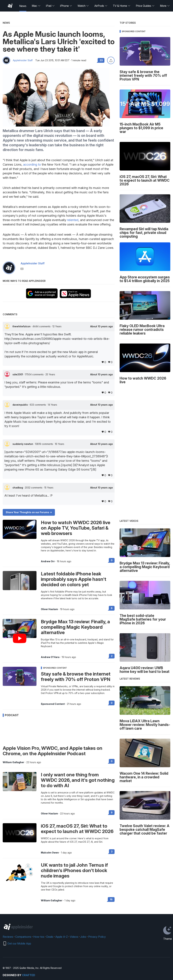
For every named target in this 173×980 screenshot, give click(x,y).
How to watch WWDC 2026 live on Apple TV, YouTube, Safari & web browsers (76, 528)
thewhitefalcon (22, 326)
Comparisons (23, 937)
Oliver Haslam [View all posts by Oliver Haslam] (49, 609)
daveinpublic (21, 405)
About (102, 326)
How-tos (39, 937)
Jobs (83, 937)
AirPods (101, 6)
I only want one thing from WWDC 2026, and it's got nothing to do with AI (78, 780)
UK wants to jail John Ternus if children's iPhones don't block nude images (74, 870)
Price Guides (145, 6)
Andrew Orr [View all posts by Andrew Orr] (48, 561)
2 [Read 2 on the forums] (112, 656)
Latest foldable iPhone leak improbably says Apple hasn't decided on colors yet (74, 579)
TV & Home (122, 6)
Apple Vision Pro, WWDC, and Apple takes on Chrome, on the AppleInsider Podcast (53, 751)
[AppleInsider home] (10, 6)
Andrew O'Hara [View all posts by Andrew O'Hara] (50, 657)
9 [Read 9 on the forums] (112, 812)
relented (73, 220)
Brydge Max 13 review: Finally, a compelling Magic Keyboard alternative (75, 627)
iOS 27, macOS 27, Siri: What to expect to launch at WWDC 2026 (77, 829)
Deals (50, 937)
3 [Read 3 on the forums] (112, 852)
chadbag (18, 488)
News (23, 6)
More (165, 6)
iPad (50, 6)
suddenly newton (23, 444)
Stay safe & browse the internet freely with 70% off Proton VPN (76, 677)
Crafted (29, 975)
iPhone (66, 6)
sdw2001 (18, 374)
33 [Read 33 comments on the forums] (101, 60)
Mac (36, 6)
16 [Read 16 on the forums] (111, 899)
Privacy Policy (97, 937)
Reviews (8, 937)
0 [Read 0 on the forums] (112, 560)
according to (32, 164)
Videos (74, 937)
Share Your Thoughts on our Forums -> (29, 512)
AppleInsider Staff (23, 60)
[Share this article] (111, 60)
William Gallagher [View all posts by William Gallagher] (13, 762)
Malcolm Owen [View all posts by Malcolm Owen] (50, 853)
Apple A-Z (61, 937)
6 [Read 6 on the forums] (112, 608)
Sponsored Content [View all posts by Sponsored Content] (53, 704)
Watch (83, 6)
